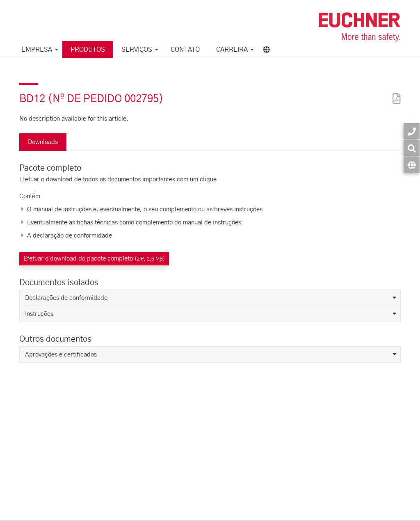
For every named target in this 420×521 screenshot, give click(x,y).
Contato (185, 50)
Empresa (37, 50)
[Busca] (412, 148)
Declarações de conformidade (66, 298)
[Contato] (412, 131)
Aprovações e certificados (61, 355)
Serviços (137, 50)
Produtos (88, 50)
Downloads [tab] (43, 142)
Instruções (39, 314)
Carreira (232, 50)
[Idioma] (412, 165)
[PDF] (395, 93)
